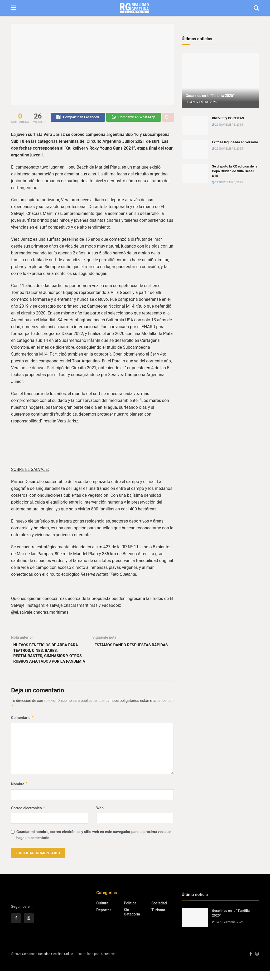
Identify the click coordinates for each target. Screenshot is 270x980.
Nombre (19, 794)
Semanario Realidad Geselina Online (47, 963)
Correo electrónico (28, 817)
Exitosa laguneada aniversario (235, 142)
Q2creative (107, 963)
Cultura (102, 913)
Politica (130, 913)
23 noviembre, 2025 (201, 102)
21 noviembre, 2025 (227, 182)
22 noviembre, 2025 (227, 125)
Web (100, 817)
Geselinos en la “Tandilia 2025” (210, 96)
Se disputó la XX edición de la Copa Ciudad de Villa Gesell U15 (235, 171)
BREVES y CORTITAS (228, 118)
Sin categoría (132, 922)
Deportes (104, 919)
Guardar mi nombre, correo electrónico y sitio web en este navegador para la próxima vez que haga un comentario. (93, 844)
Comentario (23, 727)
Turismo (158, 919)
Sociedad (159, 913)
